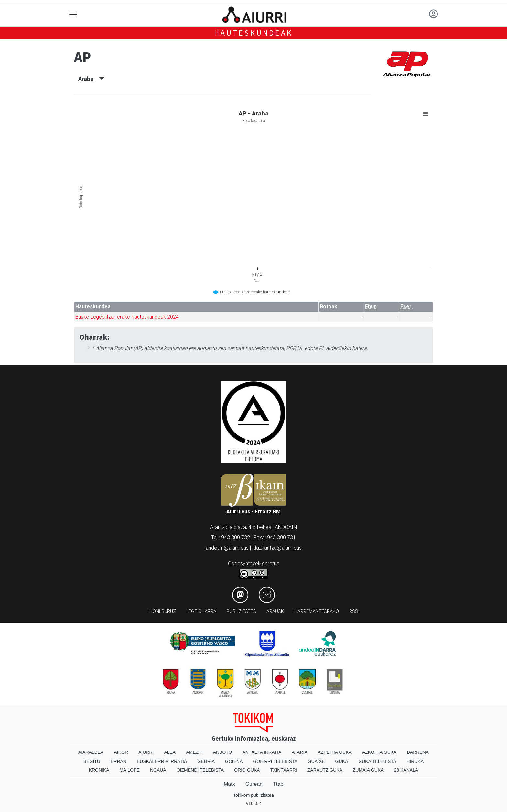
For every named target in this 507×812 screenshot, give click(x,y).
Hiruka (415, 761)
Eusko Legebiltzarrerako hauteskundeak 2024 (127, 317)
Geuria (206, 761)
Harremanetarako (317, 612)
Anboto (223, 752)
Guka (342, 761)
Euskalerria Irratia (162, 761)
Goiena (234, 761)
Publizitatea (241, 612)
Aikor (121, 752)
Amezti (194, 752)
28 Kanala (406, 770)
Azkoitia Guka (379, 752)
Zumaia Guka (368, 770)
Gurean (254, 784)
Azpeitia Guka (335, 752)
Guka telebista (377, 761)
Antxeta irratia (262, 752)
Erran (119, 761)
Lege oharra (201, 612)
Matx (229, 784)
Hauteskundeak (253, 33)
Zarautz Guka (325, 770)
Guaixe (316, 761)
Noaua (158, 770)
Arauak (275, 612)
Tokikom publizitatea (253, 795)
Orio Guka (247, 770)
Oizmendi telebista (200, 770)
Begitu (92, 761)
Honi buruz (163, 612)
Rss (354, 612)
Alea (170, 752)
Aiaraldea (91, 752)
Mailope (130, 770)
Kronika (99, 770)
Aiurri (146, 752)
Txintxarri (284, 770)
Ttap (278, 784)
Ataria (300, 752)
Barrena (418, 752)
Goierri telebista (275, 761)
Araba (91, 79)
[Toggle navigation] (73, 15)
